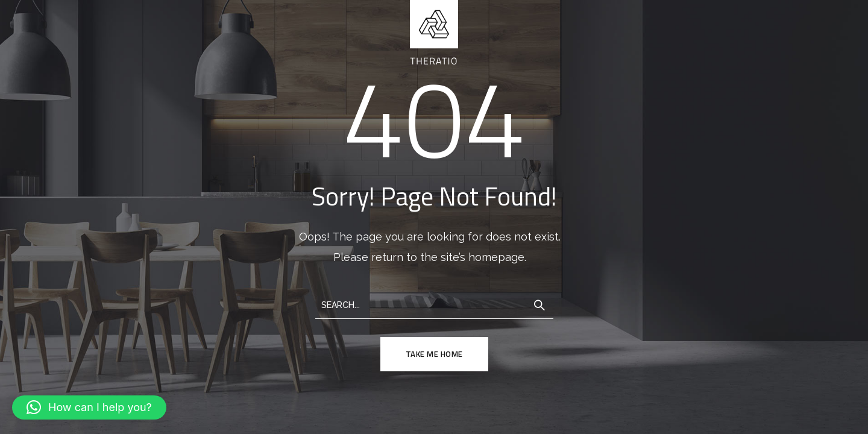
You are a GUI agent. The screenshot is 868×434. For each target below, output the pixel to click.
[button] (89, 407)
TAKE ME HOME (434, 354)
